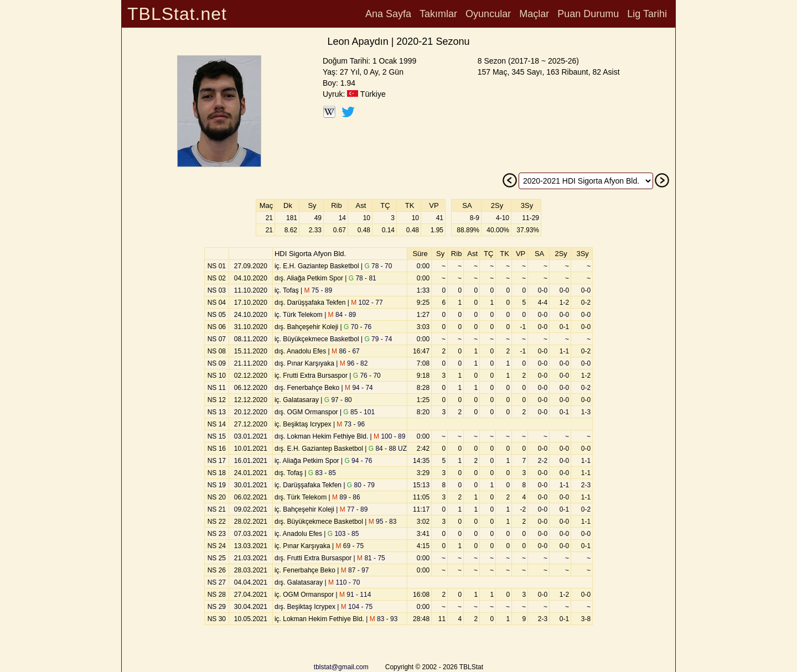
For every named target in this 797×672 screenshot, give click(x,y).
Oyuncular (488, 14)
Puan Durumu (588, 14)
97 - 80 (338, 400)
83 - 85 (322, 473)
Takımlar (438, 14)
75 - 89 (318, 290)
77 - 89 (354, 509)
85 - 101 (359, 412)
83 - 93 (384, 619)
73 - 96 (351, 424)
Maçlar (534, 14)
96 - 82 (354, 363)
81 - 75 (371, 558)
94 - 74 (359, 388)
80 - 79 (361, 485)
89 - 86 (346, 497)
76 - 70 (367, 376)
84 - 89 (342, 315)
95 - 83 (383, 522)
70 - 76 (358, 327)
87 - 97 (355, 570)
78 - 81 (363, 278)
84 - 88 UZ (388, 449)
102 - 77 (367, 303)
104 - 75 (357, 607)
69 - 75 (350, 546)
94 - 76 (358, 461)
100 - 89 (389, 436)
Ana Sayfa (388, 14)
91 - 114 (355, 595)
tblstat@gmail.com (341, 667)
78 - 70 (378, 266)
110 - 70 (344, 582)
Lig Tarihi (647, 14)
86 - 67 (346, 351)
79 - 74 (378, 339)
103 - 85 (343, 534)
